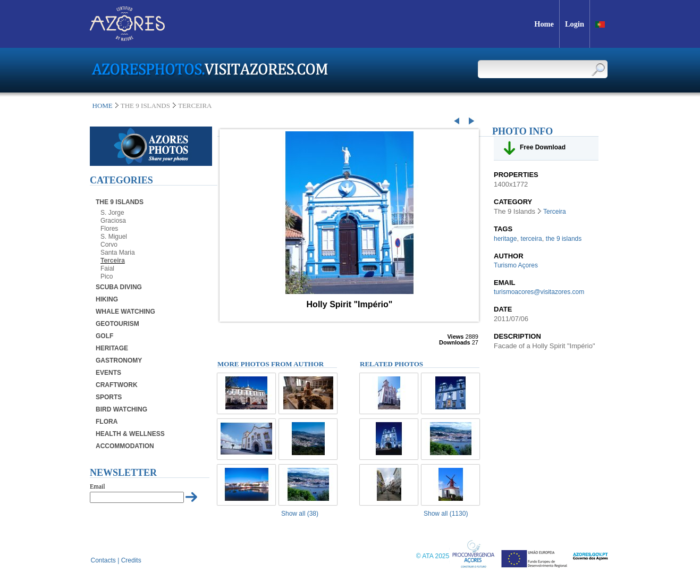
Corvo (109, 245)
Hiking (107, 299)
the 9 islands (564, 239)
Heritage (112, 348)
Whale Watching (125, 312)
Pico (107, 276)
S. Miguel (114, 237)
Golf (104, 336)
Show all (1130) (446, 514)
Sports (109, 397)
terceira (532, 239)
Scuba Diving (119, 287)
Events (108, 373)
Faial (107, 268)
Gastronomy (119, 360)
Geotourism (117, 324)
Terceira (113, 261)
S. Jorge (112, 213)
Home (103, 106)
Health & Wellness (130, 434)
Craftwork (117, 385)
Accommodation (125, 446)
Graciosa (113, 221)
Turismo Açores (516, 265)
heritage (505, 239)
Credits (131, 560)
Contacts (103, 560)
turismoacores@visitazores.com (539, 292)
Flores (109, 229)
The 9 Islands (120, 202)
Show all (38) (300, 514)
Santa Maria (118, 253)
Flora (107, 422)
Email (98, 486)
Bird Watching (121, 409)
